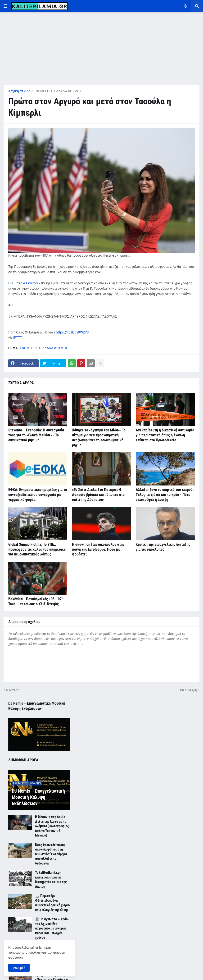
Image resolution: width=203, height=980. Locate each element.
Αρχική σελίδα (19, 91)
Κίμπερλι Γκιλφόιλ (26, 283)
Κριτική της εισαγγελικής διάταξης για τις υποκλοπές (163, 547)
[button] (5, 6)
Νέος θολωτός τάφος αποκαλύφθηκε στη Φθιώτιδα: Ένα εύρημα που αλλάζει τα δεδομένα (51, 854)
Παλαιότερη (188, 690)
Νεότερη (13, 690)
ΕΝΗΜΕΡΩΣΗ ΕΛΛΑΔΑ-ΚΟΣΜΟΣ (58, 91)
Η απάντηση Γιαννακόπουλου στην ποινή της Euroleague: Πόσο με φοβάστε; (98, 549)
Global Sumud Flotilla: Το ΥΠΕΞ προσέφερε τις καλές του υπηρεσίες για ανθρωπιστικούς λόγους (37, 549)
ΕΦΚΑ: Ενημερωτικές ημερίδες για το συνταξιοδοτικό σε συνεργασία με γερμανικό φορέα (38, 495)
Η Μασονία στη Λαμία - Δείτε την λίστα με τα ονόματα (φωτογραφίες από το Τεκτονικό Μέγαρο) (52, 826)
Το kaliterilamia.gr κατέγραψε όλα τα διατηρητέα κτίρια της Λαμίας (51, 880)
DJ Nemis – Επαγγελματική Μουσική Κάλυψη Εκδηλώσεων (38, 797)
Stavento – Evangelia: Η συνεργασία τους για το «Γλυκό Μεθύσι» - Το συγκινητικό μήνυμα (36, 435)
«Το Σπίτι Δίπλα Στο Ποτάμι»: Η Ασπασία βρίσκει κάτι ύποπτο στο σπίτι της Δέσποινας (98, 495)
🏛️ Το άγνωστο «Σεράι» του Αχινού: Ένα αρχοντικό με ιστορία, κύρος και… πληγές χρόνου (52, 928)
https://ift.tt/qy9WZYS (72, 332)
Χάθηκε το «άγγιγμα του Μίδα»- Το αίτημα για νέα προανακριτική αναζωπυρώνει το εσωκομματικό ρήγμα (99, 437)
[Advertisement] (101, 46)
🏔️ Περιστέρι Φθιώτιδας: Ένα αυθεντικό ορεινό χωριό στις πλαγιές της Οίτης (52, 903)
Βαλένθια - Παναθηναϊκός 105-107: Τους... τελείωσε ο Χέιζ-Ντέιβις (35, 601)
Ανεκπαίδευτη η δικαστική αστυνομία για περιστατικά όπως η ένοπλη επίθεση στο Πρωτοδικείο (165, 435)
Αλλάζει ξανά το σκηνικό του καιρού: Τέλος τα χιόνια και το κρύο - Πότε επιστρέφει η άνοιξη (165, 495)
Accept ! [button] (19, 968)
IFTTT (18, 337)
